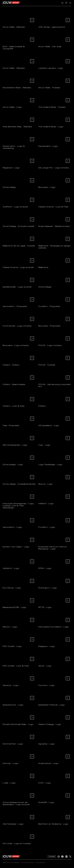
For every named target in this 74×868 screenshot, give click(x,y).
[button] (62, 3)
